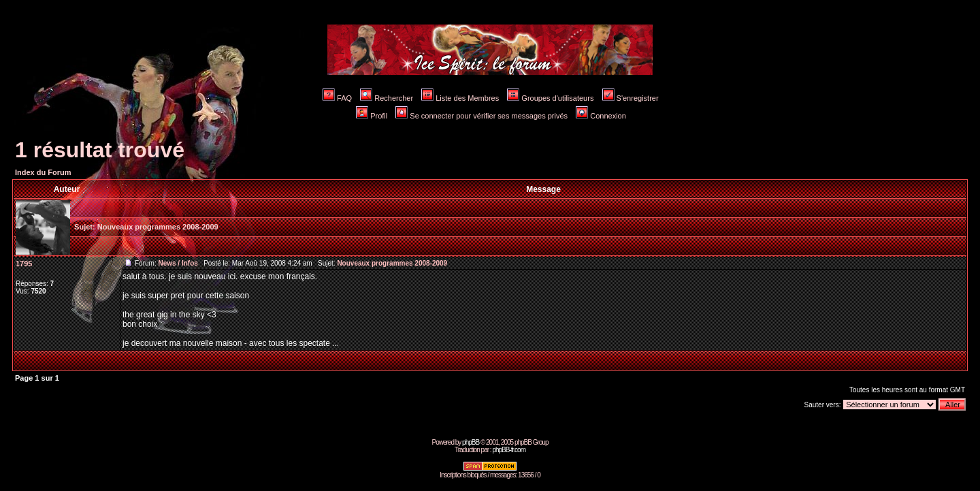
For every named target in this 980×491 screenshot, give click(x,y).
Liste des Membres (460, 98)
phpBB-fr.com (509, 450)
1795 (24, 264)
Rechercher (387, 98)
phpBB (471, 442)
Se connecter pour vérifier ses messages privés (481, 116)
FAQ (337, 98)
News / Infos (178, 263)
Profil (372, 116)
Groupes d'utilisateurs (550, 98)
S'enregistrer (631, 98)
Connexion (601, 116)
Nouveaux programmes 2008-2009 (158, 227)
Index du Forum (43, 172)
